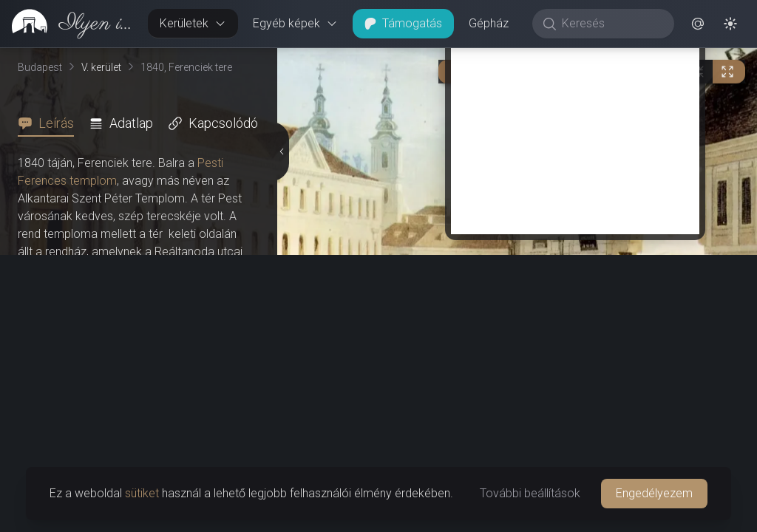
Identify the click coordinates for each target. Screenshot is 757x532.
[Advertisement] (575, 408)
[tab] (50, 123)
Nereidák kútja (64, 323)
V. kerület (101, 67)
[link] (68, 24)
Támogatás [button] (403, 23)
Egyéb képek (295, 23)
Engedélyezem (654, 493)
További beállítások (530, 493)
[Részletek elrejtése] (283, 290)
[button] (698, 24)
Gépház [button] (489, 23)
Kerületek (193, 23)
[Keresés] (611, 24)
